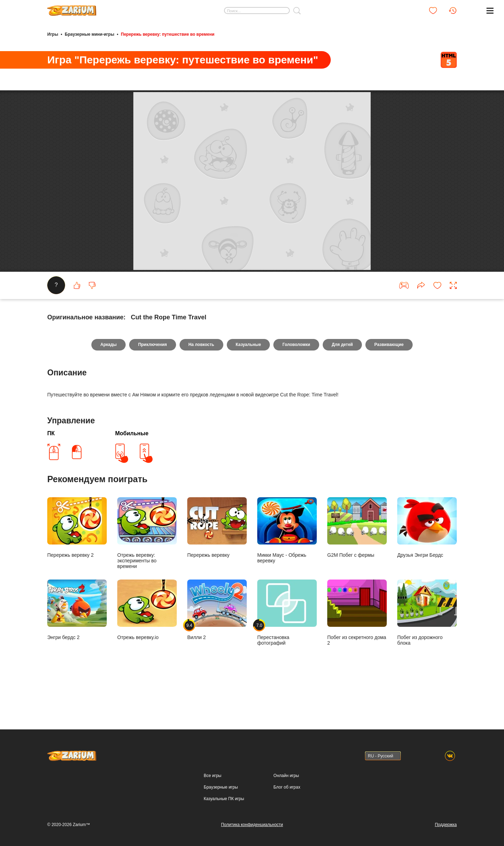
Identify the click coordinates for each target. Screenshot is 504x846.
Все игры (212, 776)
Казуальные (248, 377)
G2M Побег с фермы (357, 560)
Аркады (108, 377)
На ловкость (201, 377)
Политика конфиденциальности (252, 825)
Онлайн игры (286, 776)
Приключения (152, 377)
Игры (53, 34)
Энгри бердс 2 (77, 643)
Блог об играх (287, 787)
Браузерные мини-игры (89, 34)
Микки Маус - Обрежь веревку (287, 563)
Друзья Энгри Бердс (427, 560)
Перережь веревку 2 (77, 560)
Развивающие (390, 377)
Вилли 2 (217, 643)
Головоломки (297, 377)
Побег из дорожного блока (427, 646)
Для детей (343, 377)
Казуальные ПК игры (224, 799)
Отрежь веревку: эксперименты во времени (147, 566)
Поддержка (446, 825)
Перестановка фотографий (287, 646)
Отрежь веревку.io (147, 643)
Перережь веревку (217, 560)
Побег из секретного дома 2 (357, 646)
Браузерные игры (221, 787)
